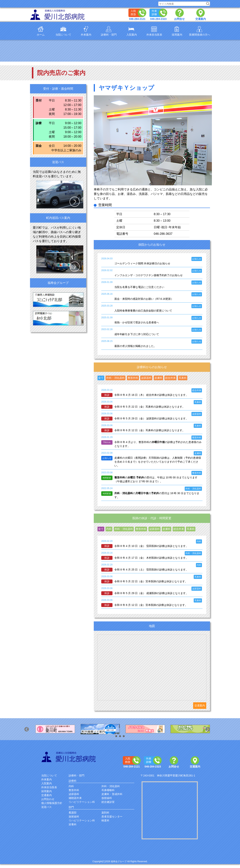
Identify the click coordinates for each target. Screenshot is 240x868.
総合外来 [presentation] (170, 378)
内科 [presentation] (109, 529)
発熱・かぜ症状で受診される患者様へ (137, 322)
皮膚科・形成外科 (112, 794)
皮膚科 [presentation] (158, 378)
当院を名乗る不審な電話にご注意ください (139, 287)
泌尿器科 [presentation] (146, 378)
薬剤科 (105, 813)
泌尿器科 (74, 794)
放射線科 (107, 798)
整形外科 (74, 790)
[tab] (101, 378)
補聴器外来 (75, 798)
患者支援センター (112, 817)
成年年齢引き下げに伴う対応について (137, 334)
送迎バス (46, 807)
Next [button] (211, 733)
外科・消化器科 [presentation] (115, 378)
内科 (71, 786)
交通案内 (200, 705)
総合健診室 (108, 802)
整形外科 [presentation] (133, 378)
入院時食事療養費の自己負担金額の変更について (143, 311)
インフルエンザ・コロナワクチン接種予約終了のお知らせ (148, 275)
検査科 (105, 820)
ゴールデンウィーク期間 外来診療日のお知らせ (142, 263)
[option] (52, 729)
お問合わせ (48, 799)
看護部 (73, 813)
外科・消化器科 (111, 786)
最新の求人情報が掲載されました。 (135, 346)
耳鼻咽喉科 (108, 790)
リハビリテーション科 (82, 802)
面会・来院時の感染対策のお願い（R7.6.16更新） (144, 299)
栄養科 (73, 824)
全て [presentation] (101, 378)
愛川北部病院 (69, 757)
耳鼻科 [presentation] (183, 378)
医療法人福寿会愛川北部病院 (58, 15)
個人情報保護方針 (52, 803)
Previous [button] (30, 733)
